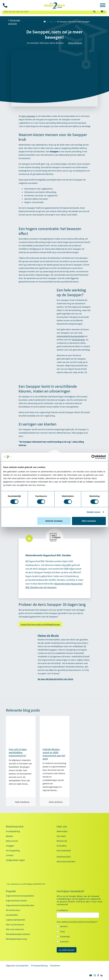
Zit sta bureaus (13, 910)
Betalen (10, 836)
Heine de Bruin (75, 43)
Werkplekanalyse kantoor (18, 934)
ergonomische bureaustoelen (71, 336)
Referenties (62, 831)
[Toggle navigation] (103, 6)
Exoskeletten (12, 915)
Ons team (61, 836)
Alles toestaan (89, 521)
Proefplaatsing (13, 831)
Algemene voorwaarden (17, 965)
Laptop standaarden (16, 920)
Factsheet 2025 (64, 857)
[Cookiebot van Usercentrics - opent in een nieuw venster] (93, 457)
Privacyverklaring (39, 965)
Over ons (62, 826)
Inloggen (10, 846)
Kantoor (64, 926)
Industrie (64, 942)
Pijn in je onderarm (15, 929)
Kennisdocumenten (66, 861)
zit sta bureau (78, 339)
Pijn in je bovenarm (15, 924)
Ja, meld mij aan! (67, 950)
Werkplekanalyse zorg (16, 939)
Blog (52, 22)
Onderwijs (65, 936)
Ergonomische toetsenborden (20, 905)
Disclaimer (55, 965)
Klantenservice (15, 826)
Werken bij (62, 841)
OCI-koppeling (13, 850)
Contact (10, 855)
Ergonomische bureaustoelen (20, 896)
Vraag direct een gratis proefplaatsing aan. (40, 624)
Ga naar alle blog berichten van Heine (55, 679)
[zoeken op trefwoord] (46, 11)
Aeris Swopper (28, 116)
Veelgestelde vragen (15, 860)
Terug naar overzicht (14, 22)
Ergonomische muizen (16, 900)
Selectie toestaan (54, 521)
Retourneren (12, 841)
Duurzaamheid (64, 850)
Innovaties (62, 846)
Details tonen (94, 512)
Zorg (62, 931)
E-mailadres (63, 910)
